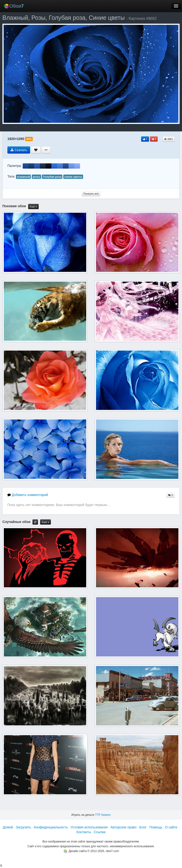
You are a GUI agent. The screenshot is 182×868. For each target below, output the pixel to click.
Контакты (84, 832)
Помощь (156, 827)
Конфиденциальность (51, 827)
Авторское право (123, 827)
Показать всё (91, 194)
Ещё (33, 207)
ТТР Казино (103, 815)
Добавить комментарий (28, 495)
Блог (143, 827)
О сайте (171, 827)
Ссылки (99, 832)
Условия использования (89, 827)
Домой (8, 827)
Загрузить (23, 827)
